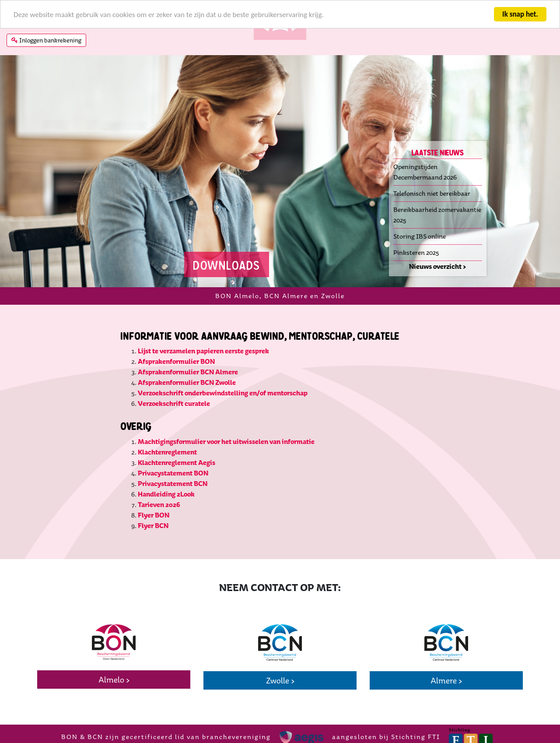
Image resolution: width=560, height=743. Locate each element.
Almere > (446, 680)
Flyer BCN (153, 525)
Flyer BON (154, 515)
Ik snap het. (520, 14)
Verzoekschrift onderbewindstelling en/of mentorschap (223, 393)
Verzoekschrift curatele (174, 403)
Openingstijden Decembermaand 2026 (425, 171)
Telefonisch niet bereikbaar (432, 193)
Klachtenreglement (167, 452)
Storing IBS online (420, 236)
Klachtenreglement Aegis (177, 462)
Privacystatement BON (173, 473)
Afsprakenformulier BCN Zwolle (187, 382)
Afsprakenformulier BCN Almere (188, 372)
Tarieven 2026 (159, 504)
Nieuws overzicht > (437, 266)
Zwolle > (280, 680)
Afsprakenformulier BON (176, 361)
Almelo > (114, 680)
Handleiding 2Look (167, 494)
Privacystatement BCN (173, 483)
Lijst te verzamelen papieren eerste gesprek (203, 351)
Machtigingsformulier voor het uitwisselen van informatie (226, 441)
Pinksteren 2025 (416, 252)
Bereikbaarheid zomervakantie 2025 (437, 214)
